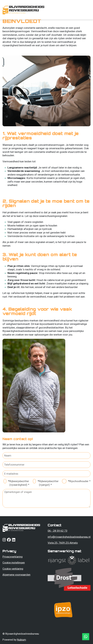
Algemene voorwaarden (16, 575)
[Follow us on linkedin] (14, 540)
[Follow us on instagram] (4, 540)
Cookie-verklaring (13, 569)
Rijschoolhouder (79, 481)
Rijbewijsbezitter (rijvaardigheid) (19, 483)
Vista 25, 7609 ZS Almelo (63, 543)
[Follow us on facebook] (9, 540)
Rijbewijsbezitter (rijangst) (49, 483)
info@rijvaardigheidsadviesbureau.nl (69, 537)
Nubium (21, 640)
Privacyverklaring (13, 557)
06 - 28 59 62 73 (57, 531)
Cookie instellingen (14, 563)
